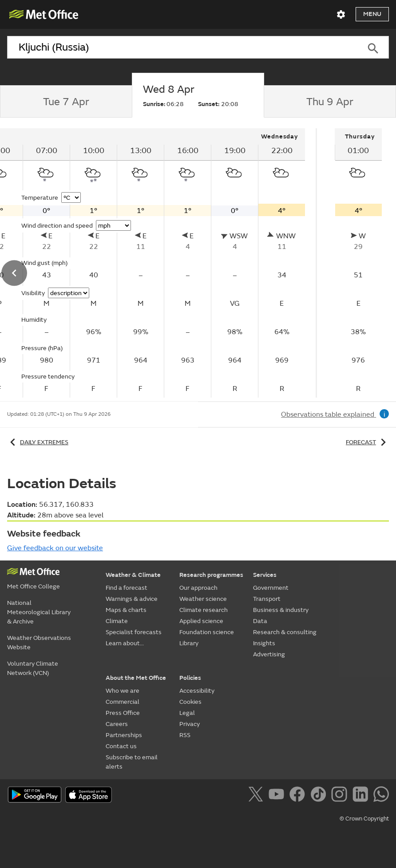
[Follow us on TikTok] (320, 796)
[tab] (66, 102)
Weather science (203, 599)
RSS (185, 735)
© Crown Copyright (364, 819)
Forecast (367, 442)
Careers (117, 724)
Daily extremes (38, 442)
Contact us (121, 746)
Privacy (190, 724)
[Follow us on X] (257, 796)
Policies (190, 678)
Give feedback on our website (55, 548)
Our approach (198, 588)
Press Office (123, 713)
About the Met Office (136, 678)
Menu (372, 14)
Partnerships (124, 735)
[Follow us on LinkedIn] (362, 796)
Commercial (123, 702)
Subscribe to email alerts (132, 762)
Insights (264, 643)
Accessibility (197, 691)
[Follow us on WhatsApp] (381, 796)
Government (271, 588)
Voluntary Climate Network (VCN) (33, 668)
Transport (267, 599)
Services (265, 575)
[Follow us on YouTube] (278, 796)
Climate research (204, 610)
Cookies (190, 702)
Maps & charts (126, 610)
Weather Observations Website (39, 643)
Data (260, 621)
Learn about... (125, 643)
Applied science (201, 621)
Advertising (269, 654)
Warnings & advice (132, 599)
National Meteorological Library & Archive (39, 612)
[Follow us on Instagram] (341, 796)
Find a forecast (127, 588)
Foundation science (207, 632)
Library (189, 643)
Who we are (123, 691)
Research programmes (211, 575)
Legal (187, 713)
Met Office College (34, 586)
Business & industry (281, 610)
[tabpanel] (358, 263)
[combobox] (182, 47)
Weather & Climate (133, 575)
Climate (117, 621)
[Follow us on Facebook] (299, 796)
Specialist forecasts (134, 632)
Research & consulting (285, 632)
